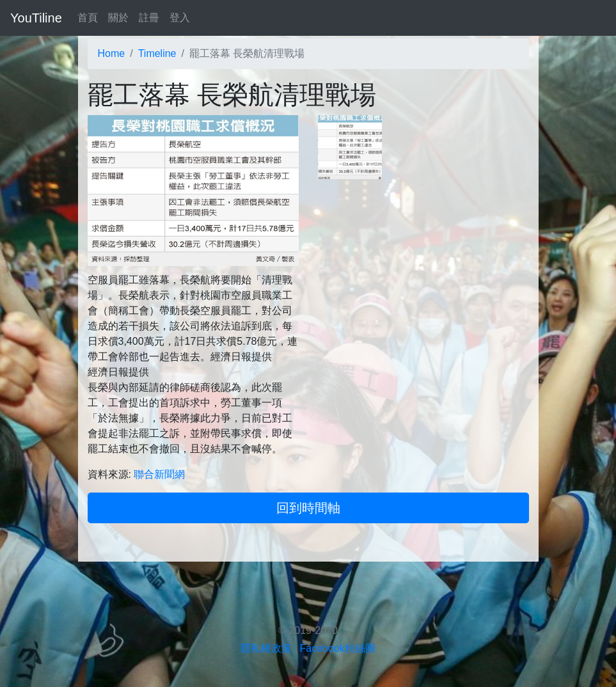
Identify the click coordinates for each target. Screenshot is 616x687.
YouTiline (36, 18)
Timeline (157, 53)
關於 (118, 18)
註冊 (149, 18)
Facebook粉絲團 (338, 648)
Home (112, 53)
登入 (180, 18)
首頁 (88, 18)
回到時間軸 (308, 508)
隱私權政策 (266, 648)
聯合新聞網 (159, 474)
